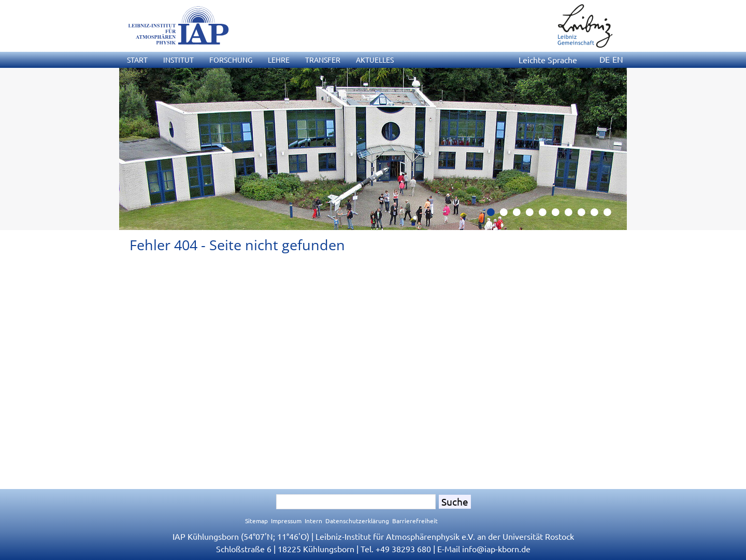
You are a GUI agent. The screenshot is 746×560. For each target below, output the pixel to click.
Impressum (286, 521)
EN (618, 59)
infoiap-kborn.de (496, 549)
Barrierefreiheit (415, 521)
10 (611, 215)
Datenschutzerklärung (357, 521)
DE (605, 59)
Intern (313, 521)
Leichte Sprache (548, 60)
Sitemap (256, 521)
